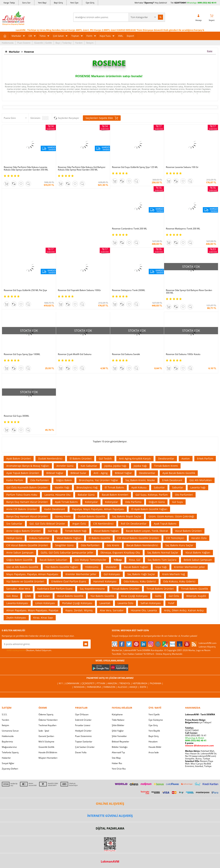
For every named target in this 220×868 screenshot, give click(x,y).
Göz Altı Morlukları (201, 480)
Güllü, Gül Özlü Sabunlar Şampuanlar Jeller (67, 552)
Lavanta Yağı (198, 487)
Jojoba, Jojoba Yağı (115, 466)
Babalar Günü (86, 495)
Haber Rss (117, 763)
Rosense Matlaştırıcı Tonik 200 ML (183, 229)
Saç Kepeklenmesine (92, 589)
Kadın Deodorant (55, 509)
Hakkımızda (8, 43)
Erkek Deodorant (172, 480)
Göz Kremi (113, 545)
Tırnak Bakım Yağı (76, 531)
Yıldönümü (92, 567)
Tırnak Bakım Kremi (166, 466)
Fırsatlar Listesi (83, 725)
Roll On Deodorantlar (134, 524)
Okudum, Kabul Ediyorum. (27, 650)
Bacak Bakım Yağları (136, 567)
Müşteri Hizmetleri (48, 758)
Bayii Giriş (154, 736)
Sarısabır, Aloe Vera (18, 589)
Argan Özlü (79, 524)
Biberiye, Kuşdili (196, 596)
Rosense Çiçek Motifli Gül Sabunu (75, 354)
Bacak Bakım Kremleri (115, 495)
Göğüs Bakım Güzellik (19, 560)
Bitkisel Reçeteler (120, 742)
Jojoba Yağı (140, 466)
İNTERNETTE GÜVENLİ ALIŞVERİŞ (110, 816)
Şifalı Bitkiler (118, 725)
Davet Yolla (81, 752)
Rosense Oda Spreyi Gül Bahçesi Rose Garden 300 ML (189, 292)
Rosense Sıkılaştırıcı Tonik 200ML (129, 290)
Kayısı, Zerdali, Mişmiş (79, 610)
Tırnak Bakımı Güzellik (194, 589)
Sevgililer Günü (64, 545)
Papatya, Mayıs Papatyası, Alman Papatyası (98, 509)
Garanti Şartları (46, 736)
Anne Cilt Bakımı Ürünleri (22, 509)
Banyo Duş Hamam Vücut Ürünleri (27, 502)
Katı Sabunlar (89, 466)
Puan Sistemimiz (83, 736)
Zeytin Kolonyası (16, 618)
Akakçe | (135, 687)
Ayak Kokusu (139, 487)
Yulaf (171, 603)
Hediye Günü (14, 538)
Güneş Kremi (63, 516)
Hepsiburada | (141, 683)
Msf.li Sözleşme (46, 742)
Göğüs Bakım (64, 480)
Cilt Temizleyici (175, 538)
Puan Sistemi (24, 43)
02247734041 (180, 3)
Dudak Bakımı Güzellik (91, 516)
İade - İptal (44, 731)
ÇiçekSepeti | (89, 683)
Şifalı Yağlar (118, 731)
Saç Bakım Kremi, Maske (140, 480)
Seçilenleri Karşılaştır (68, 118)
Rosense (29, 52)
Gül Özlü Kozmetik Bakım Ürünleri (27, 487)
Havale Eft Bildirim (48, 752)
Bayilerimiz (7, 742)
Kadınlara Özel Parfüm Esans (55, 589)
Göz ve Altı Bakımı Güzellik (22, 567)
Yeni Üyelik (154, 714)
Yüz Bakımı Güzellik (102, 596)
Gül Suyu (177, 502)
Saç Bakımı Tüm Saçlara (162, 560)
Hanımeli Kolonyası (105, 581)
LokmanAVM (110, 861)
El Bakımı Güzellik (99, 538)
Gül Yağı (53, 531)
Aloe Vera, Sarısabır (112, 610)
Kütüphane (117, 714)
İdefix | (144, 687)
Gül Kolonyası (112, 574)
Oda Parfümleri (40, 480)
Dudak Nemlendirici (50, 458)
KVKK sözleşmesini (16, 650)
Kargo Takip (9, 3)
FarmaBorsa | (95, 687)
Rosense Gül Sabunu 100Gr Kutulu (183, 354)
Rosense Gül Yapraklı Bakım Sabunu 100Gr (79, 290)
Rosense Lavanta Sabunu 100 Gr (182, 167)
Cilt (30, 36)
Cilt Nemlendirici (103, 524)
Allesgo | (123, 687)
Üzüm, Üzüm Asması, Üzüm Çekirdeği (171, 516)
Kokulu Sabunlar (39, 538)
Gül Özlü (174, 596)
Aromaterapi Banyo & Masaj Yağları (28, 466)
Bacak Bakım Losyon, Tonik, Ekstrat (147, 531)
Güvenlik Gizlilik (46, 747)
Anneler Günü (65, 466)
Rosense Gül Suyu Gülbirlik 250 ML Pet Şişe (25, 290)
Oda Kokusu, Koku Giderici (140, 581)
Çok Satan (58, 36)
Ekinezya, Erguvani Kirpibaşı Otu (120, 552)
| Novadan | (79, 687)
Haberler (6, 758)
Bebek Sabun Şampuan (198, 560)
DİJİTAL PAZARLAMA (110, 828)
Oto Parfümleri (184, 495)
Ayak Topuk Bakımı (165, 524)
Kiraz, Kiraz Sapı (43, 618)
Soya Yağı (161, 567)
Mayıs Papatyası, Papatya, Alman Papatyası (32, 574)
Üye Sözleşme (156, 720)
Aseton (186, 458)
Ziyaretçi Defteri (10, 769)
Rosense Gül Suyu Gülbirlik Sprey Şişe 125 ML (135, 167)
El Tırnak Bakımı (114, 487)
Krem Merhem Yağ (174, 574)
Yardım (79, 43)
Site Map (116, 758)
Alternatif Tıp (118, 752)
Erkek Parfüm (205, 458)
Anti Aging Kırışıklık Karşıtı (135, 458)
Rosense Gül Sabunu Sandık (126, 354)
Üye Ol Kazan (82, 714)
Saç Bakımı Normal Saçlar (163, 552)
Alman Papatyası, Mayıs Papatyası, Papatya (32, 610)
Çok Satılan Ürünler (85, 747)
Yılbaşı (118, 560)
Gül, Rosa (12, 596)
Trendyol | (126, 683)
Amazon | (113, 683)
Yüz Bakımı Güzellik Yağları (62, 567)
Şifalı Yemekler (119, 736)
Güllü (158, 596)
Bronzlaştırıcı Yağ (87, 487)
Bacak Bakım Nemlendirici (142, 545)
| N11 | (61, 683)
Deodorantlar (166, 458)
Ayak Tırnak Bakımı (66, 502)
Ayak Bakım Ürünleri (19, 458)
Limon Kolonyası (45, 603)
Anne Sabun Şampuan (20, 552)
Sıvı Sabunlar (14, 524)
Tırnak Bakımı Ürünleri (126, 589)
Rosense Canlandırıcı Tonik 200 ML (129, 229)
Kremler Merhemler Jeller (190, 567)
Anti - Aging (101, 473)
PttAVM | (102, 683)
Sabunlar (159, 487)
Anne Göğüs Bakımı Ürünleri (24, 531)
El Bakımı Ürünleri (81, 458)
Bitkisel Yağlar (55, 473)
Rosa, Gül (135, 560)
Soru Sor (26, 3)
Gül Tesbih (105, 458)
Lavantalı (105, 603)
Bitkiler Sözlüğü (120, 747)
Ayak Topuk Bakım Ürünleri (23, 473)
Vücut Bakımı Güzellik (70, 596)
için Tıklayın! (198, 722)
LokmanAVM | (73, 683)
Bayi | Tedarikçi (64, 43)
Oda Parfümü (133, 502)
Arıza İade (154, 752)
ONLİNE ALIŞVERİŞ (110, 804)
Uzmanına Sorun (10, 731)
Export (130, 36)
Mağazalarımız (9, 747)
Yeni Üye (74, 3)
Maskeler (111, 567)
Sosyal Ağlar (8, 763)
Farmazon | (111, 687)
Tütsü (43, 36)
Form (89, 36)
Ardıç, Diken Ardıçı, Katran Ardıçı (184, 610)
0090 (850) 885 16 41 (196, 735)
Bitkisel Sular (78, 473)
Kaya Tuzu (105, 36)
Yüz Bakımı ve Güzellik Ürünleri (25, 581)
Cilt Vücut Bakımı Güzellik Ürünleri (138, 538)
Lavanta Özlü (125, 603)
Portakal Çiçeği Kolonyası (77, 603)
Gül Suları (44, 596)
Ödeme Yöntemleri (48, 720)
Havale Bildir (155, 747)
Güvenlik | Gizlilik (43, 43)
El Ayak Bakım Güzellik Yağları (149, 509)
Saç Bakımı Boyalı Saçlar (127, 516)
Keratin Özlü (199, 538)
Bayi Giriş (58, 3)
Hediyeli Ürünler (83, 731)
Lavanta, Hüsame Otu (58, 495)
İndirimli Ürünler (83, 720)
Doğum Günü (157, 502)
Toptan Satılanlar (84, 742)
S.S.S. (5, 714)
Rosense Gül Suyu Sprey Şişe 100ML (22, 354)
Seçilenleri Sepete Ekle (102, 118)
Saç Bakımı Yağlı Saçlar (141, 574)
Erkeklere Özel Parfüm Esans (69, 581)
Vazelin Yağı (62, 487)
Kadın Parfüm (15, 480)
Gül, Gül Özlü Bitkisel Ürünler (47, 524)
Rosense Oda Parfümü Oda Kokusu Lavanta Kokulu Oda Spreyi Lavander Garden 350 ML (26, 168)
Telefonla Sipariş (10, 752)
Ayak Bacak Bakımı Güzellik (179, 473)
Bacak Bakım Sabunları (53, 560)
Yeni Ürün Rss (119, 769)
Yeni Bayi (42, 3)
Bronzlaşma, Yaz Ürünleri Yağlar (99, 480)
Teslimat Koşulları (47, 725)
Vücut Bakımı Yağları (106, 531)
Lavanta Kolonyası (17, 603)
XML (121, 36)
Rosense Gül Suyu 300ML (16, 416)
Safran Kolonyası (151, 603)
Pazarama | (156, 683)
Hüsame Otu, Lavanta (144, 610)
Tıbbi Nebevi (118, 720)
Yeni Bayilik (154, 731)
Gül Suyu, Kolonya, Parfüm (152, 495)
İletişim (90, 43)
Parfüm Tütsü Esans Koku (22, 495)
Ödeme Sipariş (46, 714)
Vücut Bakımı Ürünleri (188, 531)
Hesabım (153, 742)
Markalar (16, 36)
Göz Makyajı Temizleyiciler (90, 560)
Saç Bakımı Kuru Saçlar (179, 545)
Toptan (75, 36)
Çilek (28, 596)
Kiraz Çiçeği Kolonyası (134, 596)
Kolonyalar (91, 502)
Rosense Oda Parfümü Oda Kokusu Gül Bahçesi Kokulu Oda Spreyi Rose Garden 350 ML (82, 168)
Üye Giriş (90, 3)
